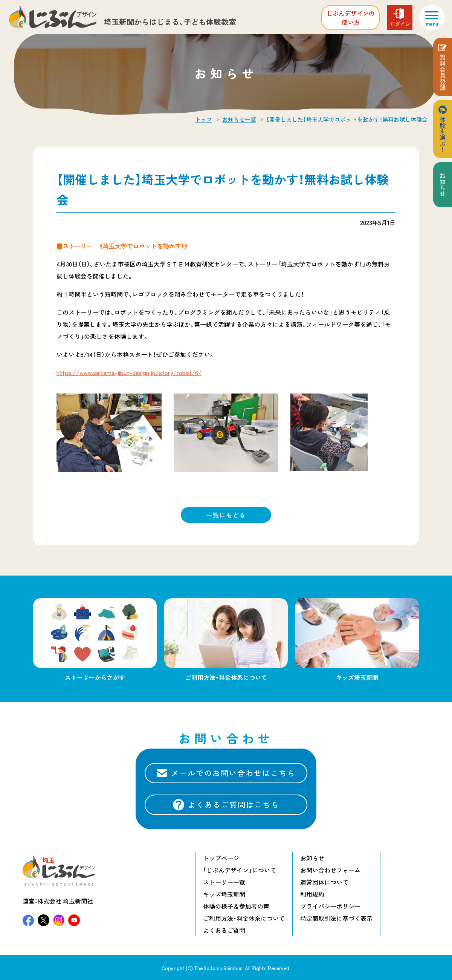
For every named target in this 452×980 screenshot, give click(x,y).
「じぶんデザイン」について (240, 870)
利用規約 (312, 894)
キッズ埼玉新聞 (224, 894)
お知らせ (443, 185)
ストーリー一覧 (224, 882)
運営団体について (324, 882)
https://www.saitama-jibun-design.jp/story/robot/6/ (129, 372)
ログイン (400, 24)
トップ (204, 119)
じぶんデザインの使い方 (351, 18)
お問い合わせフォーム (330, 870)
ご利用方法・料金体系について (244, 918)
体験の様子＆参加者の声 (236, 906)
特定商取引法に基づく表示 (336, 918)
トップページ (221, 858)
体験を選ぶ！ (443, 135)
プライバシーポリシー (330, 906)
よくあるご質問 (224, 930)
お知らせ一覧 (239, 119)
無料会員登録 (443, 72)
